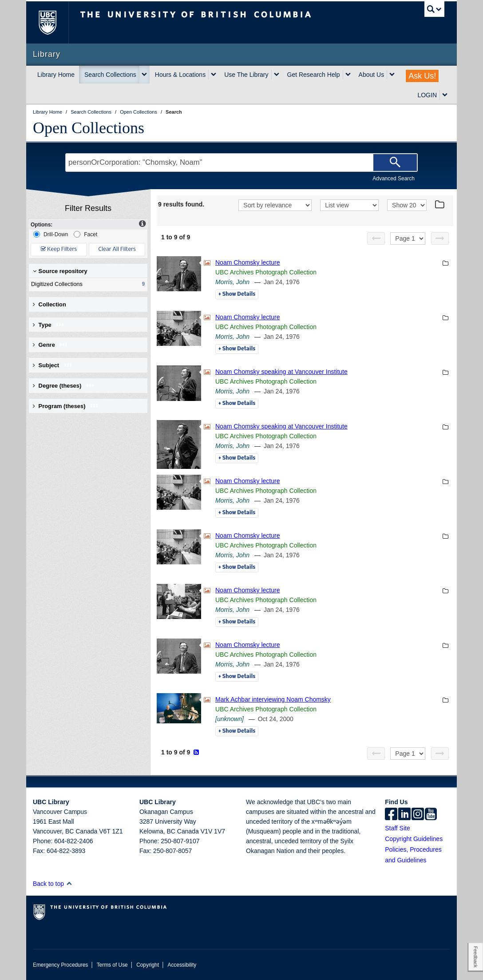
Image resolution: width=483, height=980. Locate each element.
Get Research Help (314, 75)
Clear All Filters (117, 249)
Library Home (56, 75)
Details (237, 294)
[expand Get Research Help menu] (348, 75)
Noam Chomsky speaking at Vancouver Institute (281, 372)
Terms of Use (112, 965)
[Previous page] (376, 238)
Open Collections (89, 128)
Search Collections (110, 75)
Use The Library (246, 75)
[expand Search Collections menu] (144, 75)
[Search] (395, 163)
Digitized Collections (86, 284)
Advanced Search (394, 179)
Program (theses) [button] (66, 406)
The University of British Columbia (54, 22)
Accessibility (182, 965)
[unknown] (230, 719)
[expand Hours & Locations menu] (214, 75)
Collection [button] (49, 304)
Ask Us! (422, 76)
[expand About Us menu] (392, 75)
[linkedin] (404, 815)
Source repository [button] (60, 271)
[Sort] (275, 205)
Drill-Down (51, 234)
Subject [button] (53, 365)
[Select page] (408, 238)
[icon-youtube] (431, 815)
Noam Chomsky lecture (248, 262)
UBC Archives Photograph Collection (266, 272)
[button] (69, 883)
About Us (372, 75)
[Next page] (440, 238)
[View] (349, 205)
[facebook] (391, 815)
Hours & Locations (180, 75)
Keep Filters (59, 249)
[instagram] (418, 815)
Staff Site (398, 828)
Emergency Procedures (60, 965)
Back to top (53, 884)
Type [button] (49, 325)
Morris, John (232, 282)
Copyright (148, 965)
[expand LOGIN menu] (445, 95)
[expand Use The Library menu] (277, 75)
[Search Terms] (241, 163)
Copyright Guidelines (414, 839)
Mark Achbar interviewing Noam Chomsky (273, 699)
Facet (85, 234)
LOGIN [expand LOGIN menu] (427, 95)
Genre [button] (50, 345)
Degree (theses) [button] (64, 386)
